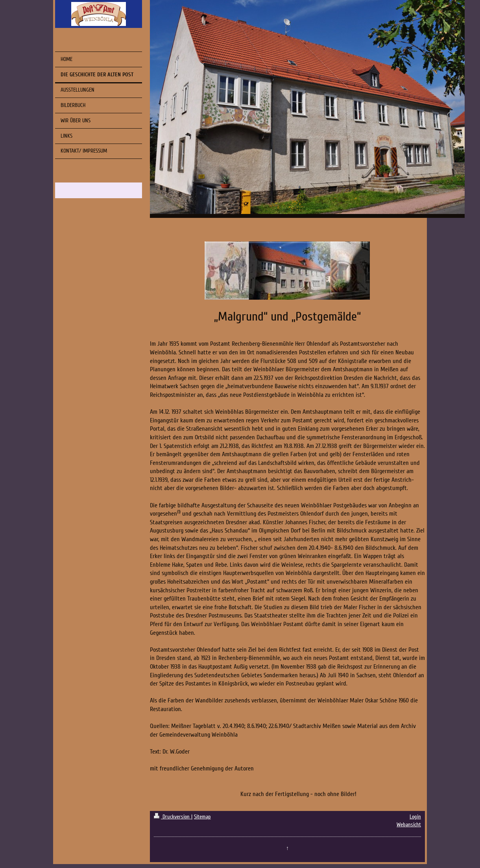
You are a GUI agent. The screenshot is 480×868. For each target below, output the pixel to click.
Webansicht (409, 825)
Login (415, 817)
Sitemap (202, 817)
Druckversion (173, 817)
